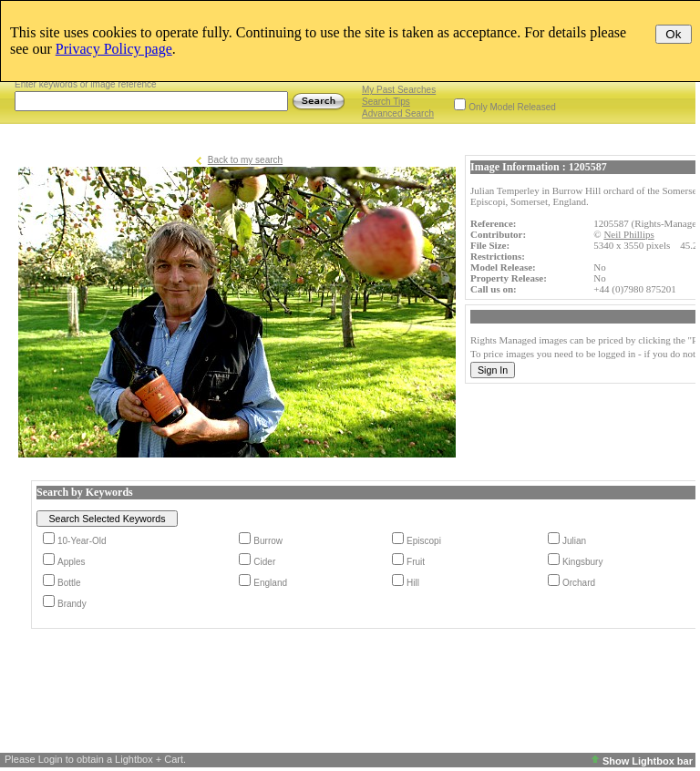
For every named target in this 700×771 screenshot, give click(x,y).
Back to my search (245, 160)
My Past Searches (399, 90)
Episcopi (424, 541)
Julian (574, 541)
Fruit (416, 562)
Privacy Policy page (114, 49)
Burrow (268, 541)
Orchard (579, 583)
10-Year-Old (82, 541)
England (270, 583)
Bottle (69, 583)
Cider (264, 562)
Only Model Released (512, 107)
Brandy (72, 604)
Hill (413, 583)
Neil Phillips (628, 234)
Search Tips (386, 102)
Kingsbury (582, 562)
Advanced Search (398, 113)
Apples (72, 562)
